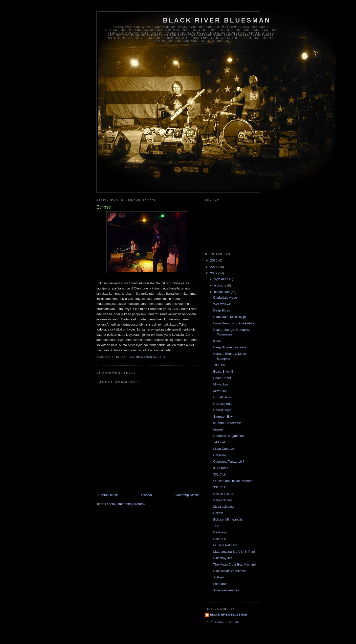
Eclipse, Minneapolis (228, 519)
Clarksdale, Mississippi (229, 317)
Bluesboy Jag (223, 558)
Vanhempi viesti (187, 495)
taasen (218, 429)
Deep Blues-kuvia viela (229, 347)
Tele (216, 526)
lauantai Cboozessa (227, 423)
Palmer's (219, 539)
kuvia (217, 341)
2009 (214, 273)
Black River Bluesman (217, 20)
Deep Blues (221, 310)
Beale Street (222, 378)
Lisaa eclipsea (223, 507)
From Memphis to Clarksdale (234, 323)
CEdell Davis (222, 397)
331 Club (220, 474)
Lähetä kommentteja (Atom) (125, 504)
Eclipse (218, 513)
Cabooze (220, 455)
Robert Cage (222, 410)
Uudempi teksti (107, 495)
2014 (214, 267)
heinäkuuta (222, 292)
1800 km (219, 365)
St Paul (218, 577)
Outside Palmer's (225, 545)
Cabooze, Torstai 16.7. (229, 462)
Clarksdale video (225, 298)
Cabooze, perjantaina (228, 436)
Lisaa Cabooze (224, 449)
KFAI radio (221, 468)
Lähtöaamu (221, 584)
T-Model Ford (223, 442)
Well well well (223, 304)
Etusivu (146, 495)
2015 (214, 260)
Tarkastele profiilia (222, 622)
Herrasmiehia (223, 404)
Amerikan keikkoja (226, 590)
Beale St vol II (223, 371)
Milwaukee (221, 384)
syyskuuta (222, 279)
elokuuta (221, 285)
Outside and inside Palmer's (233, 481)
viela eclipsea (223, 500)
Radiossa (220, 532)
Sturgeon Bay (223, 417)
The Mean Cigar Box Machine (234, 564)
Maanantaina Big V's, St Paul (234, 552)
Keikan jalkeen (224, 494)
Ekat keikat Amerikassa (230, 571)
